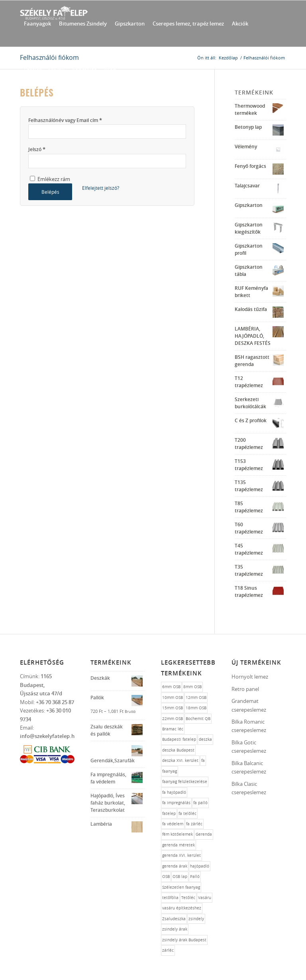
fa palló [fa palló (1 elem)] (200, 803)
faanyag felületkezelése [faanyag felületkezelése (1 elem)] (185, 782)
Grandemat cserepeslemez (249, 705)
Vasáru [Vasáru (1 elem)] (205, 898)
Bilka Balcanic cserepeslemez (249, 767)
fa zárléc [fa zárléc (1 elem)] (194, 824)
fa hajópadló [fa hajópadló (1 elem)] (174, 792)
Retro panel (245, 689)
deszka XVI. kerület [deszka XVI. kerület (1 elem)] (180, 761)
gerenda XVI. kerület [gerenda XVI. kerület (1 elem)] (181, 855)
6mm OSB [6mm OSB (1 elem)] (171, 687)
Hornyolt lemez (250, 677)
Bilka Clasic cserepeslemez (249, 788)
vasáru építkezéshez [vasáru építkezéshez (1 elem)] (182, 908)
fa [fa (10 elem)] (203, 761)
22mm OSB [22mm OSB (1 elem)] (173, 719)
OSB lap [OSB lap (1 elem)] (180, 877)
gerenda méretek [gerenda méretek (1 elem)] (178, 845)
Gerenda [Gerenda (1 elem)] (204, 834)
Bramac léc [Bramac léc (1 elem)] (173, 729)
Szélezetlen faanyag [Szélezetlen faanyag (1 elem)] (181, 887)
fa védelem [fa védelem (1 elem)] (173, 824)
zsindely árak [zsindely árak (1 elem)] (175, 929)
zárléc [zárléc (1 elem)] (168, 950)
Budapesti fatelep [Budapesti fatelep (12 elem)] (179, 739)
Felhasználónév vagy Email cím (65, 120)
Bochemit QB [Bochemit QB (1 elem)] (198, 719)
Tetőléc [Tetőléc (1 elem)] (188, 898)
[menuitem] (37, 24)
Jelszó (37, 149)
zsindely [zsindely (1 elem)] (196, 919)
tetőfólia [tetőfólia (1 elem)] (170, 898)
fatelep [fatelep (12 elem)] (169, 814)
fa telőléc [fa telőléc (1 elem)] (187, 814)
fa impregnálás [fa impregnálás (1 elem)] (176, 803)
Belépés (50, 192)
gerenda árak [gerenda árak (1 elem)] (175, 866)
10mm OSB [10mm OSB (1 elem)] (173, 698)
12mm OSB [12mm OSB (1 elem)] (196, 698)
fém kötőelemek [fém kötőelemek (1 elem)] (178, 834)
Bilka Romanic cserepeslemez (249, 726)
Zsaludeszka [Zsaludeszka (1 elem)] (174, 919)
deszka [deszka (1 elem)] (205, 739)
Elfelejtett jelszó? (101, 188)
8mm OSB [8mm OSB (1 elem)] (192, 687)
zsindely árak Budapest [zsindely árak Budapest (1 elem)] (184, 940)
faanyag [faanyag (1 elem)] (170, 771)
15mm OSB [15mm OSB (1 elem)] (173, 708)
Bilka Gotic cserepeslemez (249, 747)
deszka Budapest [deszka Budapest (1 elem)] (178, 750)
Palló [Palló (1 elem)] (195, 877)
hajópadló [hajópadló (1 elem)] (200, 866)
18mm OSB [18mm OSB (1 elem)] (196, 708)
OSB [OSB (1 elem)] (166, 877)
